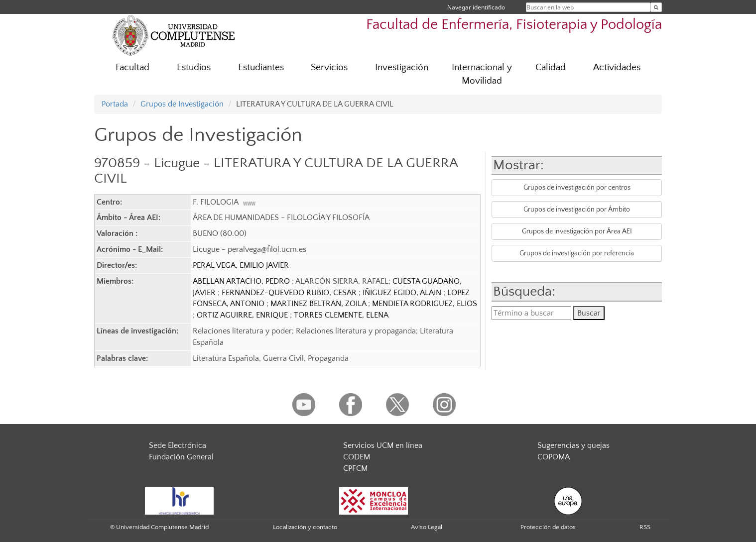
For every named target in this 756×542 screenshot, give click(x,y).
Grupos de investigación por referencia (577, 253)
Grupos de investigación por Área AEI (577, 231)
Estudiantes (261, 67)
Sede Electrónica (178, 445)
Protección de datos (548, 527)
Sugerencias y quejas (573, 445)
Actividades (617, 67)
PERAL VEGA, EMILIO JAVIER (241, 265)
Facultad (132, 67)
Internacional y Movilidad (482, 74)
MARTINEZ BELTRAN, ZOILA (319, 304)
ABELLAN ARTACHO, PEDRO (242, 281)
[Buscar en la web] (656, 7)
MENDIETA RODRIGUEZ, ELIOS (425, 304)
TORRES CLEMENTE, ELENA (341, 315)
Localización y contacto (305, 527)
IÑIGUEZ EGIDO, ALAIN (403, 293)
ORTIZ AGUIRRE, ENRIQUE (243, 315)
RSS (645, 527)
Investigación (402, 67)
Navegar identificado (476, 7)
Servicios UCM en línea (383, 445)
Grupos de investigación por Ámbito (577, 210)
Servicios (329, 67)
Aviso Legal (427, 527)
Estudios (194, 67)
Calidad (551, 67)
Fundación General (181, 457)
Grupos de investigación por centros (577, 188)
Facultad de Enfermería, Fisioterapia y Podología (514, 25)
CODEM (357, 457)
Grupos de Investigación (182, 104)
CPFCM (355, 468)
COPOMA (554, 457)
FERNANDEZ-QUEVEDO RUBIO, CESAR (290, 293)
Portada (115, 104)
